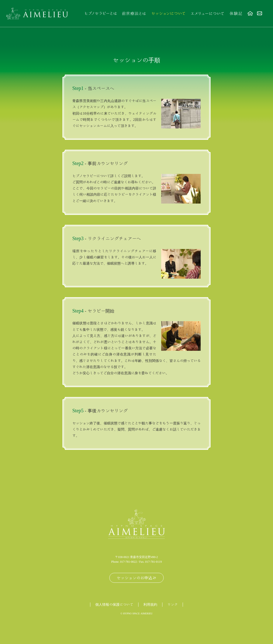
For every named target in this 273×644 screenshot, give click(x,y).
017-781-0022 (129, 561)
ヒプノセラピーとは (100, 14)
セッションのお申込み (136, 578)
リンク (173, 604)
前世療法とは (134, 14)
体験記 (235, 14)
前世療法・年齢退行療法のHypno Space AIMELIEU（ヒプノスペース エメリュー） (37, 14)
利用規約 (150, 604)
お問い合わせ (260, 14)
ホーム (250, 14)
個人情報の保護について (114, 604)
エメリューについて (207, 14)
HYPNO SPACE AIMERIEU (138, 613)
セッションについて (168, 14)
